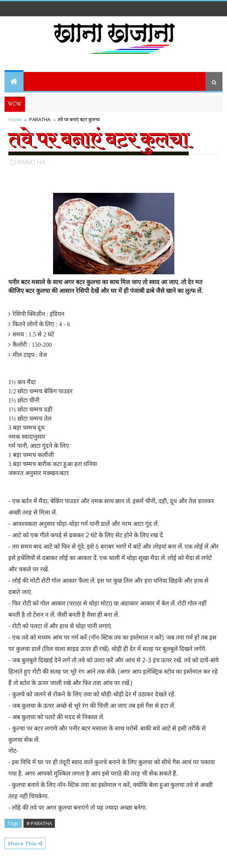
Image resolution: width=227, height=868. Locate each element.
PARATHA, (32, 162)
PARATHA (40, 119)
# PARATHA (39, 823)
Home (15, 119)
